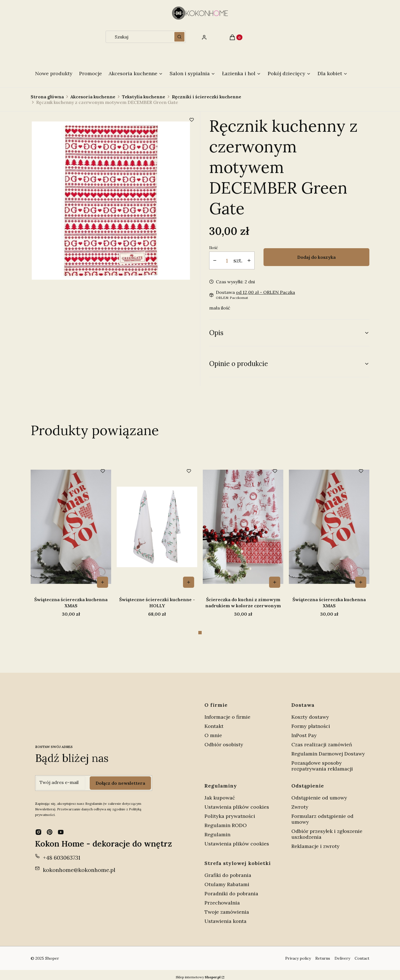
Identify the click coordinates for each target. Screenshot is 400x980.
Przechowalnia (222, 898)
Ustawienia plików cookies (237, 802)
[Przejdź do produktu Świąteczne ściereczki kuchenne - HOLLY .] (243, 527)
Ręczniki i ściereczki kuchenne (207, 97)
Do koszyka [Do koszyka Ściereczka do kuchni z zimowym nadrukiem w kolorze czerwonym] (103, 582)
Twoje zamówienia (227, 907)
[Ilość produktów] (227, 261)
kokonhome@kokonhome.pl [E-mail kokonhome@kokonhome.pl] (79, 865)
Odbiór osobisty (224, 740)
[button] (179, 37)
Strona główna (47, 97)
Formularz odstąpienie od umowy (322, 815)
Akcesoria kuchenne (93, 97)
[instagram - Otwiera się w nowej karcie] (38, 828)
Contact (362, 954)
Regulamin (217, 830)
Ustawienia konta (225, 917)
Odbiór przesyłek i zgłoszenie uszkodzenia (327, 830)
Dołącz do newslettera (120, 779)
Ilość (214, 248)
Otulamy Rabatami (227, 880)
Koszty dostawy (310, 712)
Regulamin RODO (226, 821)
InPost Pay (304, 731)
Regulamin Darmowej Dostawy (328, 749)
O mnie (213, 731)
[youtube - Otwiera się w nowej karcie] (61, 828)
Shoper (52, 954)
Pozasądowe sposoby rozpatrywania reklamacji (322, 761)
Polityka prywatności (230, 812)
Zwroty (300, 802)
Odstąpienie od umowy (319, 793)
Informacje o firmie (227, 712)
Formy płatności (311, 722)
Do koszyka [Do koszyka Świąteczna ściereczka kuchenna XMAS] (189, 582)
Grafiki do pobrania (228, 871)
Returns (323, 954)
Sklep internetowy (198, 973)
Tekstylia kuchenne (144, 97)
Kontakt (214, 722)
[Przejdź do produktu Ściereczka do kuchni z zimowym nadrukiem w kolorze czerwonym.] (71, 527)
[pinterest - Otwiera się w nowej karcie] (50, 828)
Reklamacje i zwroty (315, 842)
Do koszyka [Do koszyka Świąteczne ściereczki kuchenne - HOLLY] (275, 582)
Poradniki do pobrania (231, 889)
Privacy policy (298, 954)
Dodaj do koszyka (316, 257)
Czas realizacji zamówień (322, 740)
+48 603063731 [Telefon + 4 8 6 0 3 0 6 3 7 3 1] (62, 853)
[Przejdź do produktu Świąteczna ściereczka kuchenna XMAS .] (157, 527)
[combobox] (138, 37)
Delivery (342, 954)
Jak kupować (220, 793)
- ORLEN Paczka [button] (265, 292)
